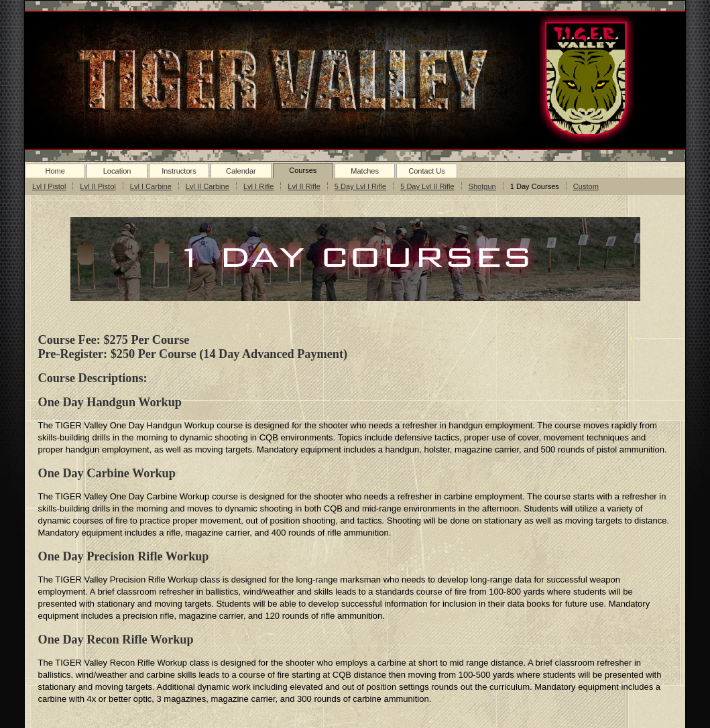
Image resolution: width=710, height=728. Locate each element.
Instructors (179, 171)
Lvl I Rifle (258, 186)
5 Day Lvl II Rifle (427, 186)
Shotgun (482, 186)
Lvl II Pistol (98, 186)
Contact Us (427, 171)
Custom (586, 186)
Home (55, 171)
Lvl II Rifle (304, 186)
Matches (365, 171)
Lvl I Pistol (49, 186)
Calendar (241, 171)
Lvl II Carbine (208, 186)
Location (117, 171)
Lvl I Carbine (151, 186)
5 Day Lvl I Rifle (360, 186)
